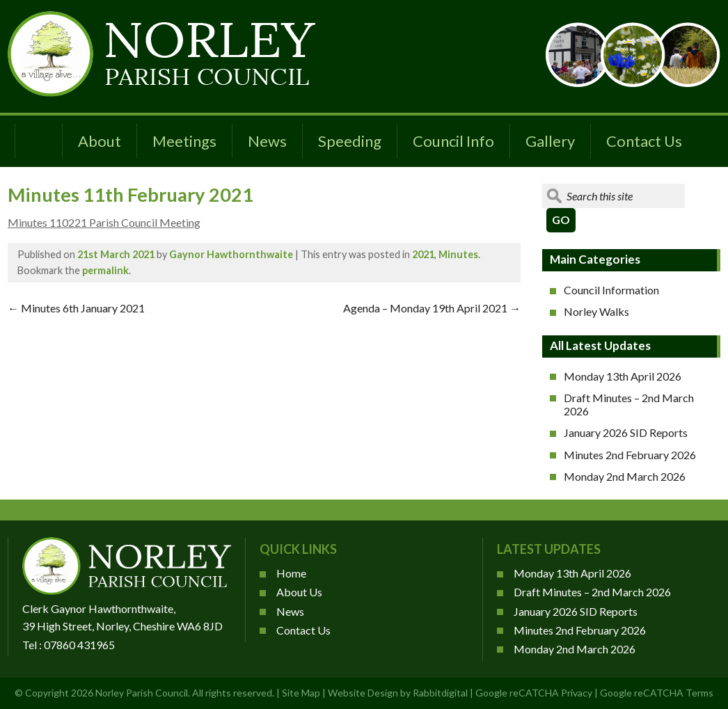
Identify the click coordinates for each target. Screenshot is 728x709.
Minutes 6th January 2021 (76, 308)
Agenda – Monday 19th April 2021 (432, 308)
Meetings (184, 141)
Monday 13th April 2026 (623, 376)
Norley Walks (596, 311)
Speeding (350, 141)
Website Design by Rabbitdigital (398, 693)
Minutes (458, 254)
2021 (423, 254)
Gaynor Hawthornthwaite (231, 254)
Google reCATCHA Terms (657, 693)
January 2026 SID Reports (626, 432)
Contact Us (644, 141)
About (100, 141)
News (267, 141)
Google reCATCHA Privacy (534, 693)
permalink (105, 270)
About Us (299, 592)
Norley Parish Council (142, 693)
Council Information (611, 290)
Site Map (301, 693)
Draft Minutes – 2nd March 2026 (629, 404)
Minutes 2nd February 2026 (630, 455)
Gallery (550, 141)
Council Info (453, 141)
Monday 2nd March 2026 (625, 476)
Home (291, 573)
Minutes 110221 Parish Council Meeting (104, 222)
